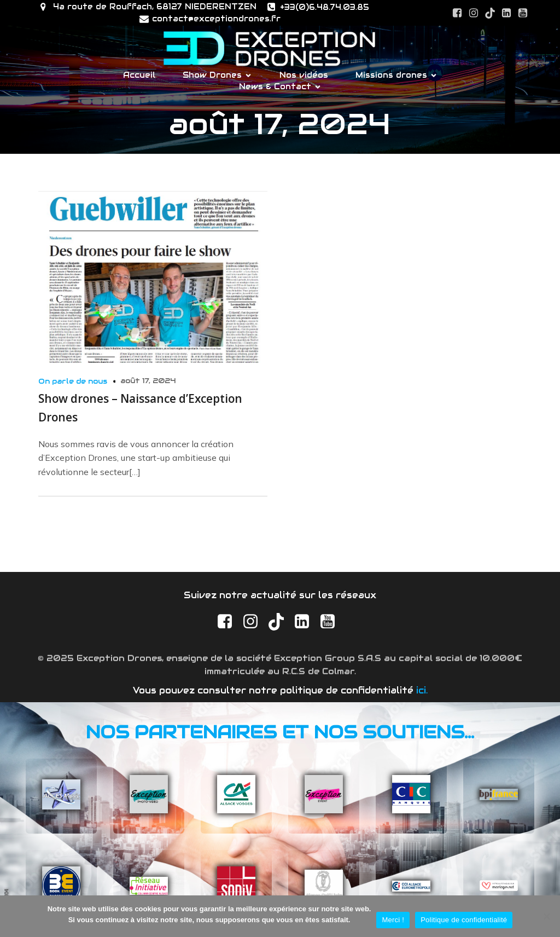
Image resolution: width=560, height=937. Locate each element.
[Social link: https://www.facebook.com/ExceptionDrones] (457, 13)
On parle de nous (73, 381)
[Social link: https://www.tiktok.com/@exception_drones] (490, 13)
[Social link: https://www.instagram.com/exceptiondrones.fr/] (474, 13)
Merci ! (393, 920)
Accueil (139, 75)
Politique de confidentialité (464, 920)
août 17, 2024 (148, 381)
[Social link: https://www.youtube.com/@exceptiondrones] (523, 13)
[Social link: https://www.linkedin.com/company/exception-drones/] (506, 13)
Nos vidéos (304, 75)
